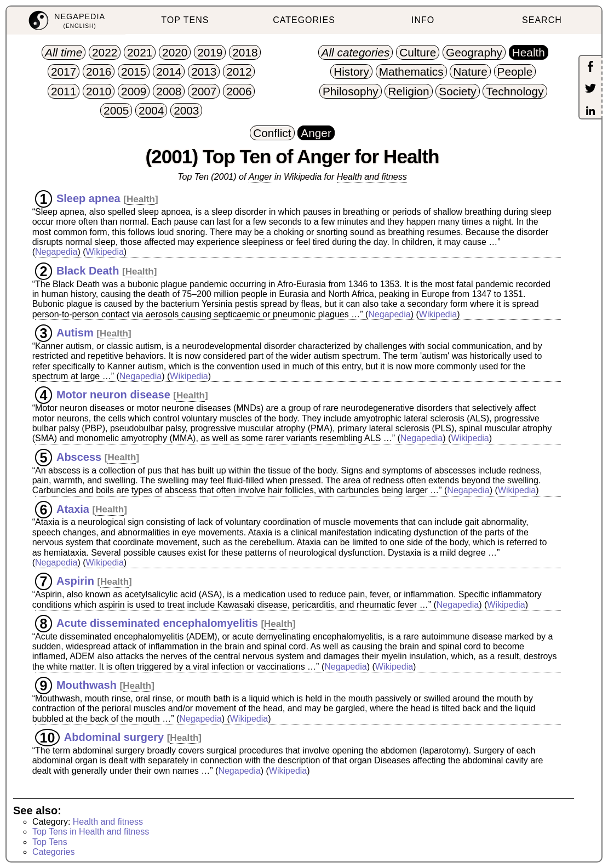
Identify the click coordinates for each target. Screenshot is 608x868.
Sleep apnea (88, 198)
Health (141, 199)
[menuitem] (66, 21)
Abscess (79, 456)
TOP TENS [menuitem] (185, 20)
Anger (260, 177)
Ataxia (73, 509)
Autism (75, 333)
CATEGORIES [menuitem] (304, 20)
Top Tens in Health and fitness (91, 832)
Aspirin (75, 581)
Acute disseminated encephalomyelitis (157, 623)
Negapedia (56, 252)
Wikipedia (104, 252)
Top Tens (50, 842)
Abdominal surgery (114, 737)
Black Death (88, 271)
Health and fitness (372, 177)
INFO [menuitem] (423, 20)
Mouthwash (87, 685)
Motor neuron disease (113, 395)
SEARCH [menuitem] (542, 20)
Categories (53, 852)
